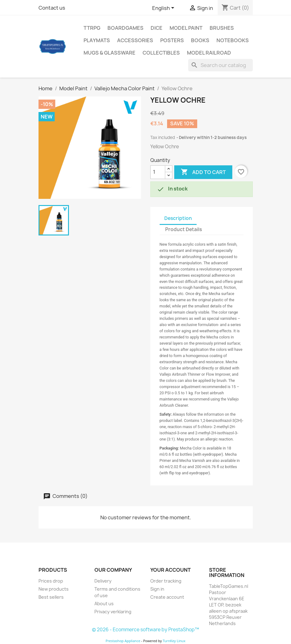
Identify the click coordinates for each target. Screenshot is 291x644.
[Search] (221, 65)
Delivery (103, 581)
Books (200, 40)
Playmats (97, 40)
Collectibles (161, 53)
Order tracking (166, 581)
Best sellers (51, 597)
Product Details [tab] (184, 229)
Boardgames (125, 28)
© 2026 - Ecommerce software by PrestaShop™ (145, 630)
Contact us (52, 8)
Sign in (157, 589)
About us (104, 604)
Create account (167, 597)
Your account (171, 570)
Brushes (222, 28)
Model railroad (209, 53)
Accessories (135, 40)
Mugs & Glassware (109, 53)
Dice (157, 28)
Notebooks (233, 40)
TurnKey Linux (174, 641)
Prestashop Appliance (123, 641)
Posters (172, 40)
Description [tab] (178, 218)
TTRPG (92, 28)
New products (54, 589)
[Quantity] (158, 172)
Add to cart (203, 172)
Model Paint (186, 28)
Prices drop (51, 581)
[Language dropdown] (164, 8)
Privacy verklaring (113, 612)
